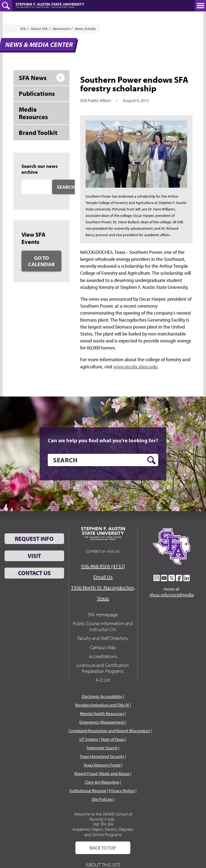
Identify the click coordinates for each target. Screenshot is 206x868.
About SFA (39, 29)
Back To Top (103, 848)
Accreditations (103, 656)
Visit (34, 556)
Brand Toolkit (38, 133)
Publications (37, 93)
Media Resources (33, 113)
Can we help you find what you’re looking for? (103, 440)
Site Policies (102, 799)
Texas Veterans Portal (102, 765)
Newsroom (61, 29)
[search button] (151, 460)
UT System (89, 739)
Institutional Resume (88, 791)
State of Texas (113, 739)
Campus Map (103, 647)
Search (66, 187)
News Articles (85, 29)
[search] (103, 460)
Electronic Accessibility (102, 696)
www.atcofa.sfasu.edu (135, 367)
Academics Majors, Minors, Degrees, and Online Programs (103, 832)
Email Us (103, 577)
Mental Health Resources (102, 714)
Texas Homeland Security (102, 756)
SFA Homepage (103, 615)
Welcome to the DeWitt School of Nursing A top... (103, 816)
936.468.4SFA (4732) (103, 566)
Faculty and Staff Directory (103, 638)
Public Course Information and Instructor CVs (103, 626)
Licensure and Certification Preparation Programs (103, 668)
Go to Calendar (41, 261)
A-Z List (103, 680)
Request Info (34, 539)
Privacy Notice (122, 791)
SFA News (33, 78)
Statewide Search (102, 748)
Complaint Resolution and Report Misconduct (109, 731)
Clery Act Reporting (102, 782)
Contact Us (34, 573)
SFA (23, 29)
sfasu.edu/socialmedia (172, 595)
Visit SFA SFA (103, 824)
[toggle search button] (6, 6)
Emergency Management (102, 722)
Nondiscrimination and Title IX (102, 705)
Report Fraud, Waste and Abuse (102, 773)
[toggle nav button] (200, 6)
